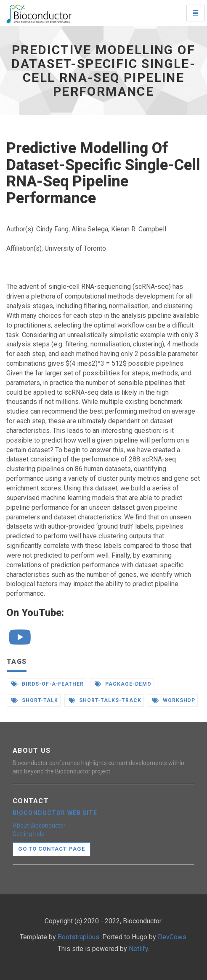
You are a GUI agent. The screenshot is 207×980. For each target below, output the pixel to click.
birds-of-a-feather (48, 684)
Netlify (138, 949)
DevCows (172, 937)
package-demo (123, 684)
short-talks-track (105, 700)
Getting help (29, 834)
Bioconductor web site (55, 813)
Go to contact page (52, 849)
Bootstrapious (78, 937)
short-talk (35, 700)
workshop (174, 700)
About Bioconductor (39, 825)
